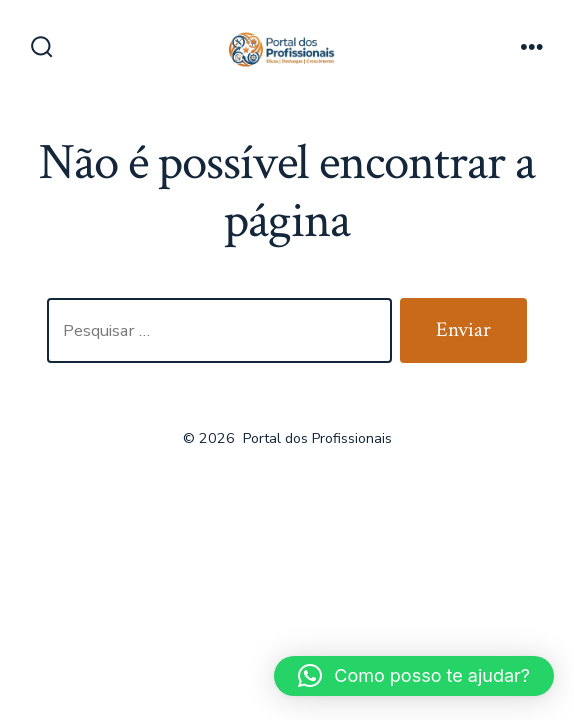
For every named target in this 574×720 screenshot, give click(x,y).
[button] (414, 676)
